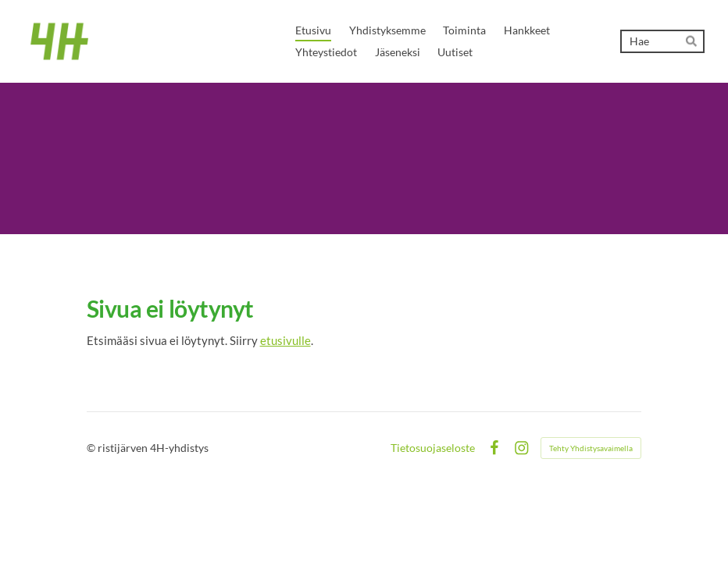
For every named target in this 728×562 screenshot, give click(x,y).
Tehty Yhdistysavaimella (591, 448)
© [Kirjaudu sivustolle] (92, 448)
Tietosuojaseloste (433, 448)
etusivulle (285, 340)
